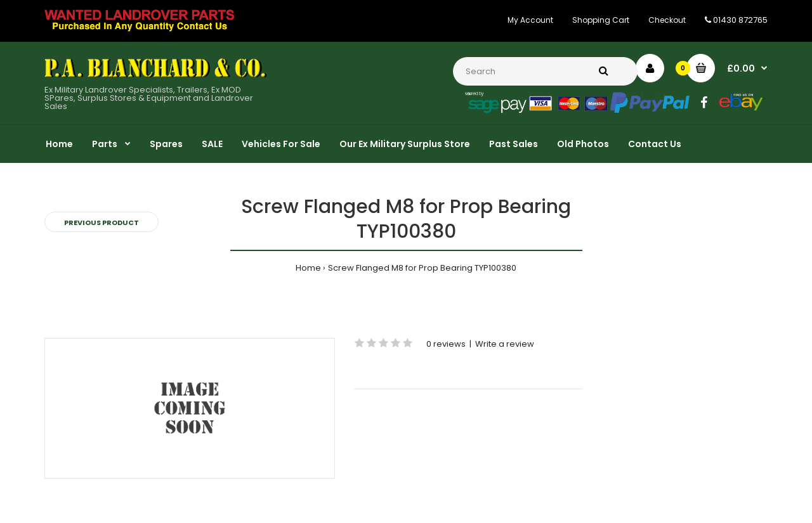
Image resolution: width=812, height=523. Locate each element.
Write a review (505, 344)
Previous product (101, 223)
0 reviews (446, 344)
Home (308, 268)
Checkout (667, 20)
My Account (530, 20)
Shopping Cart (601, 20)
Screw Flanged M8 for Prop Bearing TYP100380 (422, 268)
